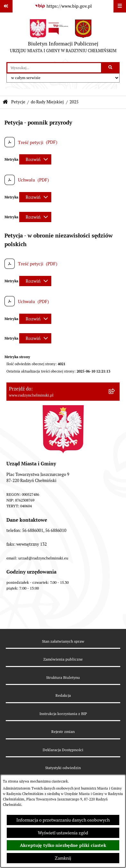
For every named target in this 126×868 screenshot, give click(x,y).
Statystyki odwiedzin (63, 768)
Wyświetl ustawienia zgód (63, 833)
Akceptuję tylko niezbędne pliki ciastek (63, 845)
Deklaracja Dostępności (63, 750)
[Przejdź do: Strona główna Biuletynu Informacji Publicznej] (5, 102)
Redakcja (63, 695)
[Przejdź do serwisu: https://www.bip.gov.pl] (63, 6)
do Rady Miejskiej (47, 102)
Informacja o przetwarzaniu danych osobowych (63, 820)
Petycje (18, 102)
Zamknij (63, 858)
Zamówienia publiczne (63, 659)
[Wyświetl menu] (120, 6)
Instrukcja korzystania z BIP (63, 714)
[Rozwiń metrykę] (35, 159)
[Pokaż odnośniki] (6, 6)
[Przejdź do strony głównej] (63, 37)
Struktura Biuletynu (63, 677)
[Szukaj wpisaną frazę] (111, 68)
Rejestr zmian (63, 731)
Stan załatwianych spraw (63, 641)
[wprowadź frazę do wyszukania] (54, 68)
